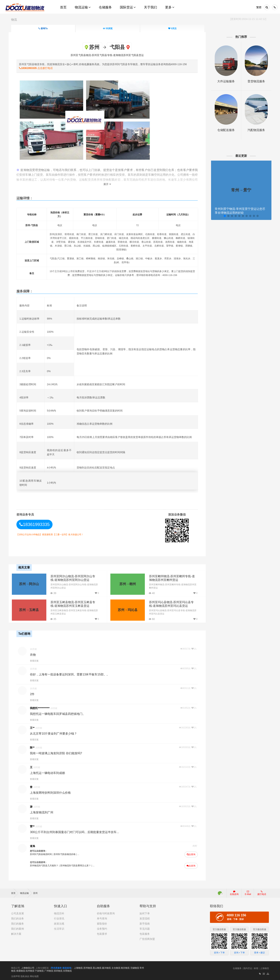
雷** (35, 825)
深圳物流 (58, 970)
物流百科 (59, 912)
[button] (223, 216)
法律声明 (16, 975)
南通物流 (21, 970)
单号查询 (102, 917)
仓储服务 (237, 967)
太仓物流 (116, 967)
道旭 (35, 845)
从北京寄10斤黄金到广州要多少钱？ (56, 733)
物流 (14, 20)
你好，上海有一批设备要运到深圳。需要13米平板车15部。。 (72, 673)
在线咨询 (234, 892)
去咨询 (190, 865)
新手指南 (145, 922)
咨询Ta (43, 28)
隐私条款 (25, 975)
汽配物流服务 (254, 130)
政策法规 (59, 922)
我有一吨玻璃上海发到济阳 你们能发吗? (58, 752)
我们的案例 (18, 927)
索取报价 (102, 922)
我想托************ (42, 707)
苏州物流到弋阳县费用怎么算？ (78, 865)
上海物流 (78, 967)
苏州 (35, 892)
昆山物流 (97, 967)
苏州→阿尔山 (29, 583)
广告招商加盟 (147, 938)
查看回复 (37, 660)
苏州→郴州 (125, 583)
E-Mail (248, 892)
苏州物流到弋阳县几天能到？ (47, 865)
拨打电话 (262, 892)
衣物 (35, 654)
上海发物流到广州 (44, 811)
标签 (256, 967)
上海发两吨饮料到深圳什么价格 (53, 792)
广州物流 (49, 970)
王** (35, 727)
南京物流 (125, 967)
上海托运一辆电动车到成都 (50, 772)
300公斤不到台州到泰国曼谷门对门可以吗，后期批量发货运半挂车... (77, 831)
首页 (15, 892)
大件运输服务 (224, 81)
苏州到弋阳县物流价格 (67, 853)
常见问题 (145, 927)
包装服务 (145, 933)
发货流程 (145, 917)
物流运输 (26, 892)
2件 (35, 693)
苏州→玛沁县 (125, 609)
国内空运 (248, 967)
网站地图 (34, 975)
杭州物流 (30, 970)
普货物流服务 (254, 81)
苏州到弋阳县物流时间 (43, 853)
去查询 (190, 854)
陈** (35, 747)
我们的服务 (18, 922)
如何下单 (145, 912)
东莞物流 (67, 970)
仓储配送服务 (224, 130)
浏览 (108, 28)
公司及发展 (18, 912)
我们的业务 (18, 917)
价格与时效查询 (106, 912)
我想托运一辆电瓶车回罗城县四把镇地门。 (60, 713)
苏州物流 (88, 967)
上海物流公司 (28, 967)
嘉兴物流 (106, 967)
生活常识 (59, 927)
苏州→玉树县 (29, 609)
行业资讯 (59, 917)
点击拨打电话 (38, 68)
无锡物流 (135, 967)
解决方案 (16, 933)
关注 (173, 28)
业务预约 (102, 927)
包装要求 (102, 933)
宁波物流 (39, 970)
